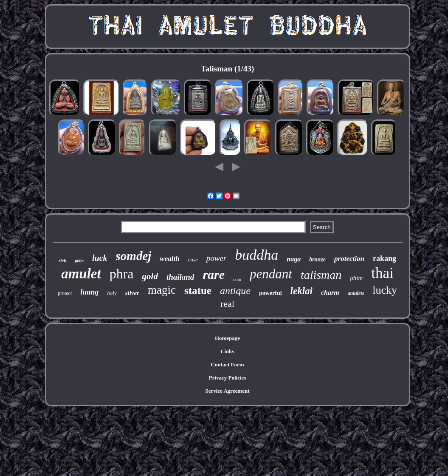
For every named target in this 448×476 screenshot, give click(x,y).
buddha (256, 255)
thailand (180, 277)
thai (382, 273)
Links (228, 351)
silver (132, 293)
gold (150, 276)
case (193, 259)
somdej (134, 256)
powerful (270, 293)
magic (162, 290)
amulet (81, 274)
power (217, 258)
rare (214, 274)
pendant (271, 274)
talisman (321, 275)
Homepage (227, 338)
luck (100, 258)
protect (65, 293)
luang (89, 292)
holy (112, 293)
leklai (301, 291)
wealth (169, 259)
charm (330, 293)
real (227, 304)
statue (198, 290)
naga (294, 259)
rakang (385, 258)
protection (349, 259)
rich (62, 261)
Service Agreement (227, 391)
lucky (385, 290)
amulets (356, 293)
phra (122, 274)
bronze (317, 259)
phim (356, 278)
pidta (79, 261)
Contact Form (227, 364)
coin (237, 279)
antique (235, 291)
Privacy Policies (228, 378)
